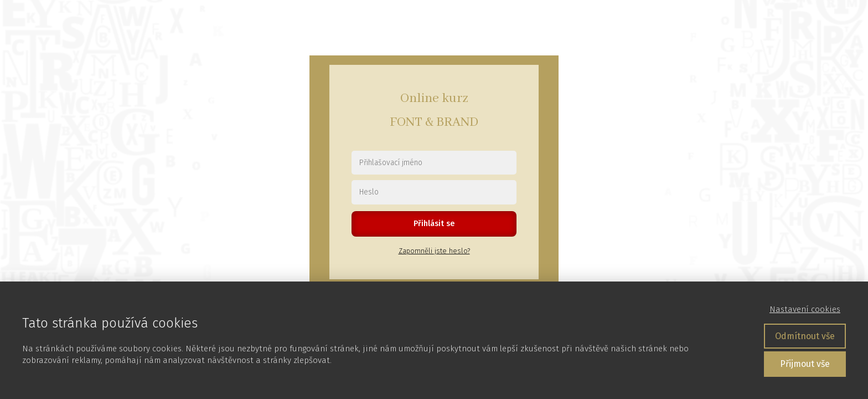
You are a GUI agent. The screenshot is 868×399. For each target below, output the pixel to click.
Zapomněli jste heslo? (434, 251)
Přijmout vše (805, 364)
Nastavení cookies (805, 309)
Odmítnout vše (805, 336)
